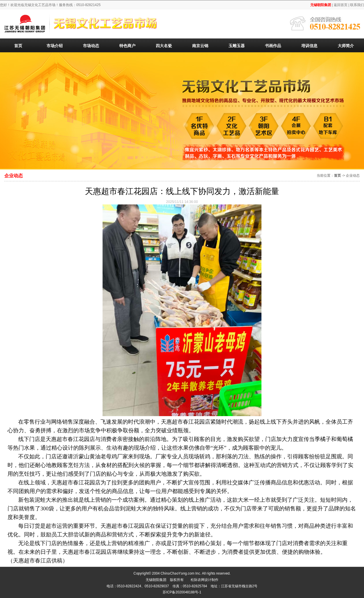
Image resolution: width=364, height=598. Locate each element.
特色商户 (127, 45)
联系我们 (357, 4)
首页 (18, 45)
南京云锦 (200, 45)
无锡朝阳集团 (321, 4)
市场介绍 (55, 45)
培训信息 (309, 45)
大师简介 (346, 45)
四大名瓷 (164, 45)
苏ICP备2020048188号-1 (182, 592)
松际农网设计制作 (205, 579)
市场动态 (91, 45)
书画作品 (273, 45)
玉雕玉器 (237, 45)
